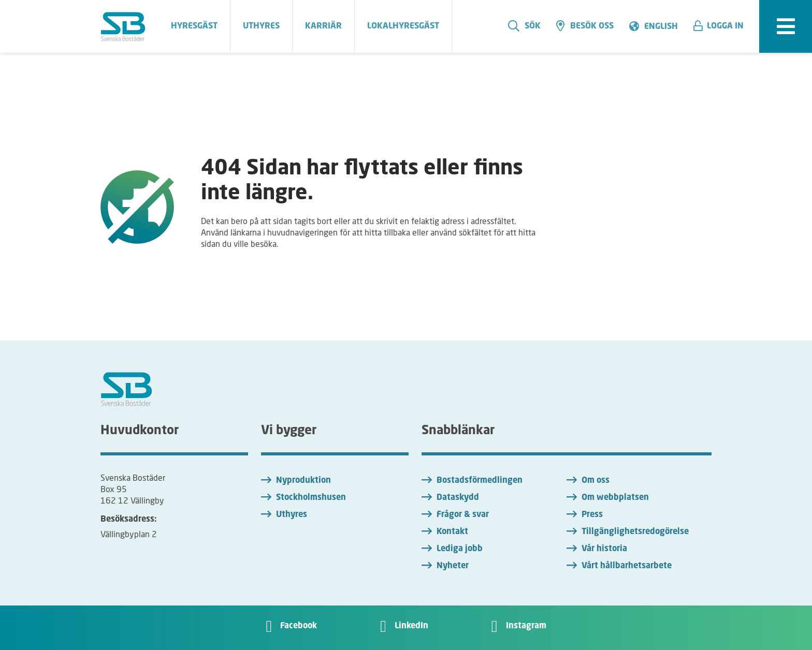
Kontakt (452, 532)
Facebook (299, 626)
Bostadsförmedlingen (480, 481)
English (661, 27)
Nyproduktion (303, 481)
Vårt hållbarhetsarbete (627, 566)
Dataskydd (458, 498)
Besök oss (585, 26)
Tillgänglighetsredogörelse (635, 532)
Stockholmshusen (311, 498)
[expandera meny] (786, 26)
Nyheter (453, 566)
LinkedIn (411, 626)
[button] (722, 26)
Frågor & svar (463, 515)
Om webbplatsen (615, 498)
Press (592, 515)
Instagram (526, 626)
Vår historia (604, 549)
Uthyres (292, 515)
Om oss (596, 481)
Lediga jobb (460, 549)
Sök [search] (524, 26)
